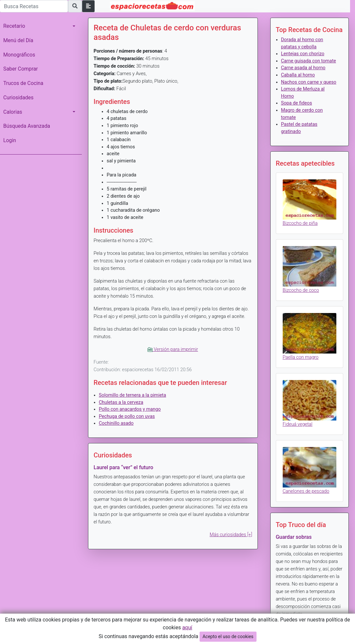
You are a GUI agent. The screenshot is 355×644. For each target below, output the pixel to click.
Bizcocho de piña (300, 223)
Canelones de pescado (306, 491)
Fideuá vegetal (298, 424)
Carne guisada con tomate (309, 61)
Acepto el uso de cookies (228, 636)
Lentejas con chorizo (303, 54)
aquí (187, 627)
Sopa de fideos (297, 103)
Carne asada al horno (303, 68)
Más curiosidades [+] (231, 535)
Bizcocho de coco (301, 290)
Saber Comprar (21, 69)
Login (10, 140)
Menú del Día (18, 40)
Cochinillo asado (116, 423)
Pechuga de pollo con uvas (127, 416)
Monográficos (19, 55)
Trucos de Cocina (23, 83)
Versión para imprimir (173, 349)
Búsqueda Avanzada (27, 126)
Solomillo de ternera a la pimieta (133, 395)
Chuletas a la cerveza (121, 402)
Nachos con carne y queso (309, 82)
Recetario (14, 26)
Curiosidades (18, 98)
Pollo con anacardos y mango (130, 409)
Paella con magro (301, 357)
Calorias (13, 112)
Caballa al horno (298, 75)
